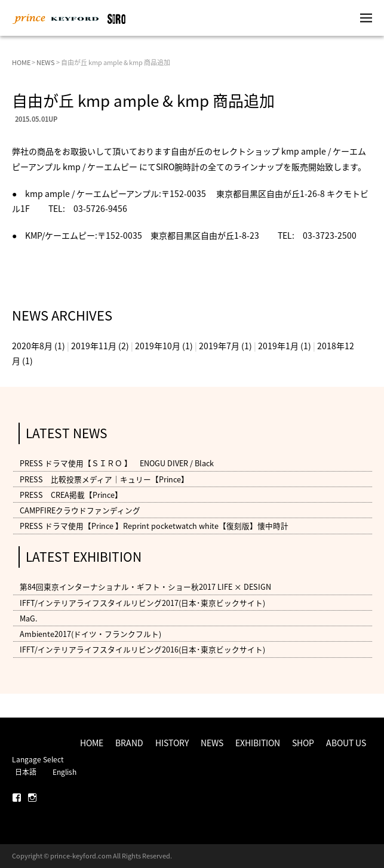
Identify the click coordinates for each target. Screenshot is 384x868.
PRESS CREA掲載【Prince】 (71, 495)
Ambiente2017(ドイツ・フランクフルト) (90, 634)
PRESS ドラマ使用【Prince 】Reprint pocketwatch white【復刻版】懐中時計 (154, 526)
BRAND (129, 743)
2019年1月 (278, 346)
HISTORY (172, 743)
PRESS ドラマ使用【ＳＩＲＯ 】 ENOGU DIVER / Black (117, 464)
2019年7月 (219, 346)
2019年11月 (94, 346)
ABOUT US (346, 743)
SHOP (303, 743)
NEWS (46, 62)
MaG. (29, 618)
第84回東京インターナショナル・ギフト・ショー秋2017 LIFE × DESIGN (145, 587)
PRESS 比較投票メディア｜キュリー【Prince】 (104, 479)
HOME (21, 62)
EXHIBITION (258, 743)
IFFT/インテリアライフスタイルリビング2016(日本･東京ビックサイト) (142, 649)
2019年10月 (158, 346)
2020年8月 (32, 346)
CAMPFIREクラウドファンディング (80, 510)
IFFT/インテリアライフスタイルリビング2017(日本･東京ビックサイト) (142, 603)
